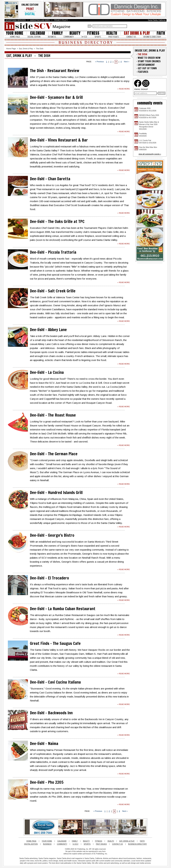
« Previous (100, 62)
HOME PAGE (15, 37)
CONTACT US (131, 37)
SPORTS (98, 37)
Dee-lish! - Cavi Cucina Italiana (55, 682)
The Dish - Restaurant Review (55, 71)
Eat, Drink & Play (26, 49)
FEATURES (143, 72)
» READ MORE (123, 89)
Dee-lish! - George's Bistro (52, 535)
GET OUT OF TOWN (147, 68)
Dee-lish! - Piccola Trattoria (53, 252)
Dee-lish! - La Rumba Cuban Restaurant (63, 609)
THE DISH (142, 54)
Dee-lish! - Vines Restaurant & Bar (59, 140)
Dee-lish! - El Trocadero (49, 578)
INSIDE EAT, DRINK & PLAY (150, 50)
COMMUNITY (69, 37)
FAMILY (57, 33)
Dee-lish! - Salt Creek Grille (53, 291)
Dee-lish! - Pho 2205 (47, 782)
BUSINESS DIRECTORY (152, 37)
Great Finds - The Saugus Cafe (55, 643)
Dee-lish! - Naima (44, 743)
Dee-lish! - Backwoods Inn (51, 713)
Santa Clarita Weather (165, 26)
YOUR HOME (15, 33)
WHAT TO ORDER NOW (149, 58)
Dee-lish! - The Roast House (53, 415)
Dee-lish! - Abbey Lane (48, 330)
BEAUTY (75, 33)
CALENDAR (38, 33)
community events (150, 103)
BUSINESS (52, 37)
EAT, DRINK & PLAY (127, 841)
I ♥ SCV (84, 37)
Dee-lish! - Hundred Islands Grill (56, 492)
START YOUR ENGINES (149, 61)
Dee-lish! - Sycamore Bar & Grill (56, 97)
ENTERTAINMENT (146, 65)
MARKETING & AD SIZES (40, 20)
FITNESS (93, 33)
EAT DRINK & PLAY (137, 33)
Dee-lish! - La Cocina (47, 372)
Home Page (11, 49)
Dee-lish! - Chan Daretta (50, 179)
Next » (127, 62)
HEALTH (112, 33)
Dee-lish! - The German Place (54, 454)
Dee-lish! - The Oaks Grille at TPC (57, 221)
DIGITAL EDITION (34, 37)
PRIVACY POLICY (61, 20)
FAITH (161, 33)
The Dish (40, 49)
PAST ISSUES (114, 37)
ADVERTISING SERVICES (16, 20)
